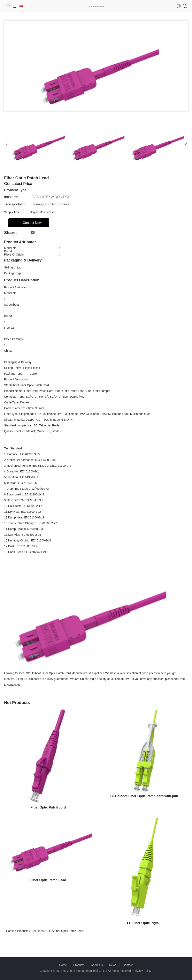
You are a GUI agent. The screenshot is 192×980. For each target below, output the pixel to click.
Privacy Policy (142, 971)
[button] (6, 143)
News (113, 965)
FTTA (50, 931)
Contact (128, 965)
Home (10, 931)
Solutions (38, 931)
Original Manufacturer (43, 212)
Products (23, 931)
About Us (97, 965)
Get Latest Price (18, 184)
